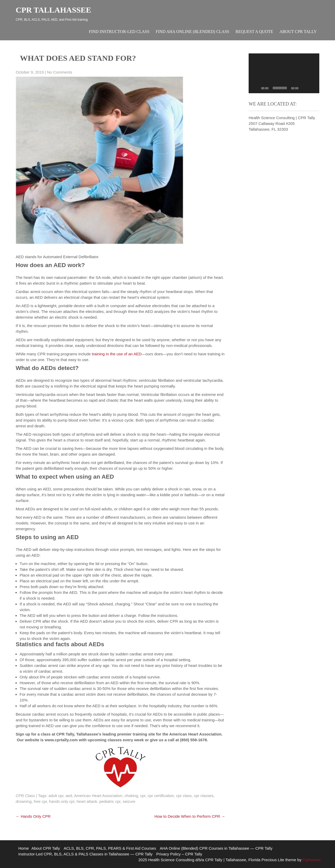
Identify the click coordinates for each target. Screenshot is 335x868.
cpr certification (161, 796)
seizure (129, 801)
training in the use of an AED (117, 354)
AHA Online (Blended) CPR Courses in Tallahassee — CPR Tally (216, 848)
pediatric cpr (110, 801)
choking (131, 796)
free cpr (40, 801)
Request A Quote (254, 32)
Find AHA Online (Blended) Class (192, 32)
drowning (24, 801)
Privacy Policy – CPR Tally (179, 854)
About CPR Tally (298, 32)
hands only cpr (62, 801)
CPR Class (25, 796)
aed (69, 796)
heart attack (87, 801)
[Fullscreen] (312, 88)
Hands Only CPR (33, 816)
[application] (284, 73)
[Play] (255, 88)
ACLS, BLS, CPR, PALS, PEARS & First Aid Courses (110, 848)
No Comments (60, 72)
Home (24, 848)
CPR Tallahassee (53, 10)
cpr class (184, 796)
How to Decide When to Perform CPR (190, 816)
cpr (143, 796)
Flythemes (311, 860)
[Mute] (304, 88)
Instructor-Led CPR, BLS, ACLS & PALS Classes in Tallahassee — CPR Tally (85, 854)
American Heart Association (98, 796)
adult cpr (56, 796)
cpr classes (204, 796)
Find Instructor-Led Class (119, 32)
